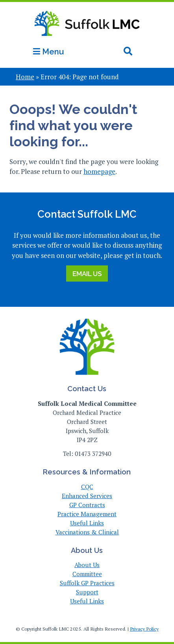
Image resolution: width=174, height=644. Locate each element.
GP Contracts (87, 505)
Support (87, 592)
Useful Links (87, 523)
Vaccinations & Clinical (87, 532)
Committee (87, 574)
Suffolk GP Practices (87, 583)
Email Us (87, 274)
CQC (87, 487)
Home (25, 77)
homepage (99, 171)
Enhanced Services (87, 496)
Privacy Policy (144, 629)
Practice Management (87, 514)
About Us (87, 565)
